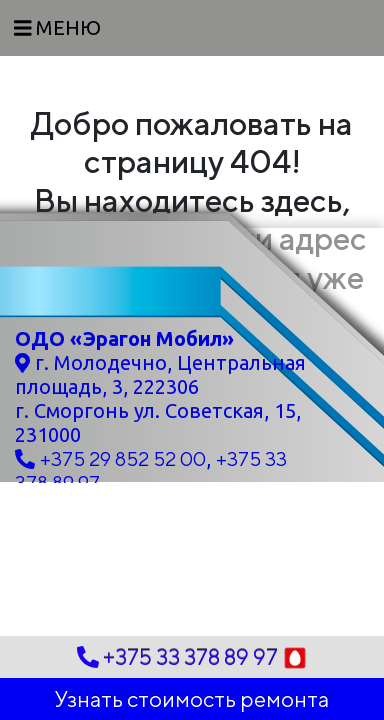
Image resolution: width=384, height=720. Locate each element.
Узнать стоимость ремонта (192, 699)
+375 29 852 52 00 (123, 458)
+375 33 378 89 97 (192, 657)
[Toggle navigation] (57, 28)
